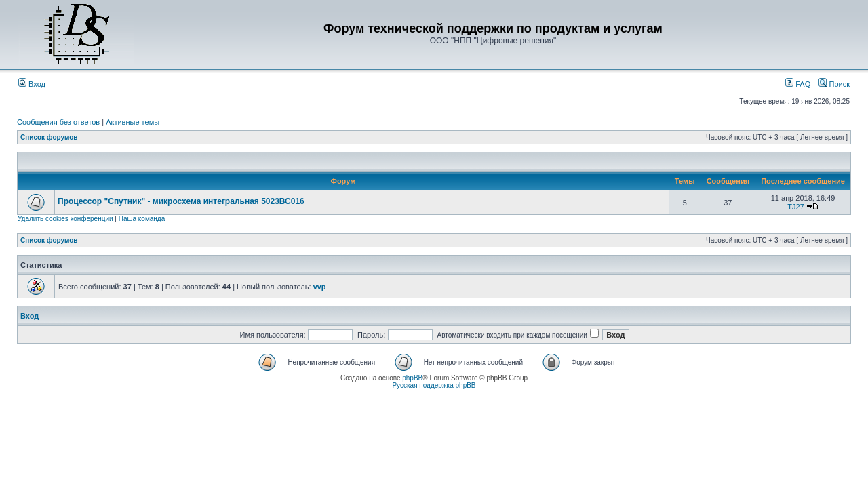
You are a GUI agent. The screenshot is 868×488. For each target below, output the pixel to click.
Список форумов (49, 137)
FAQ (798, 84)
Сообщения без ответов (58, 122)
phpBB (412, 378)
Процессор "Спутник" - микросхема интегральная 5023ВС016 (181, 201)
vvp (320, 287)
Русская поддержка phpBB (434, 385)
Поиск (834, 84)
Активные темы (133, 122)
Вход (32, 84)
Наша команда (142, 219)
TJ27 (795, 207)
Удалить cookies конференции (65, 219)
